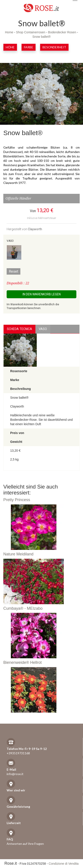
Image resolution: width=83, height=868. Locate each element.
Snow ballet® (41, 37)
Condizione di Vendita (64, 864)
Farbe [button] (29, 47)
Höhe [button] (10, 47)
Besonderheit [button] (54, 47)
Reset (14, 271)
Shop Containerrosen (31, 32)
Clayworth (35, 229)
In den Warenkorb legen (42, 294)
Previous (7, 95)
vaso (43, 329)
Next (76, 95)
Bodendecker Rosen (62, 32)
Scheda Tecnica (19, 329)
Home (9, 32)
